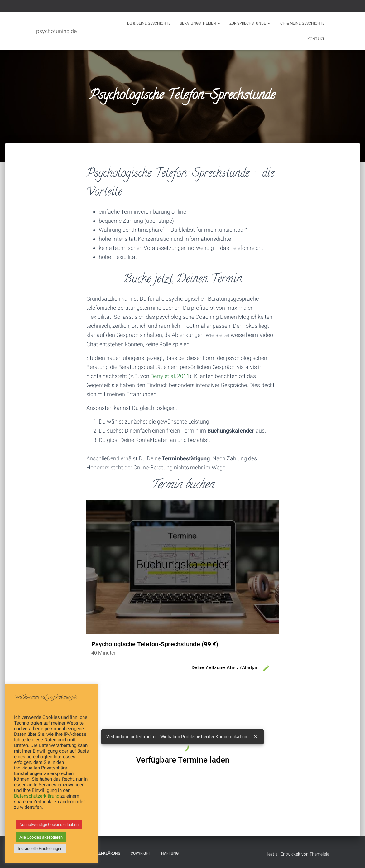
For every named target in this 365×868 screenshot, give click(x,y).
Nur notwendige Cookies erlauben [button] (49, 824)
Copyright (141, 853)
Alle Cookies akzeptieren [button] (41, 837)
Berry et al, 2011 (170, 376)
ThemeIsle (319, 854)
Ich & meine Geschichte (302, 23)
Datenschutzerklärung (37, 796)
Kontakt (316, 39)
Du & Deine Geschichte (149, 23)
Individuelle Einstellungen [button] (40, 849)
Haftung (170, 853)
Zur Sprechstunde (250, 23)
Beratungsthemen (200, 23)
